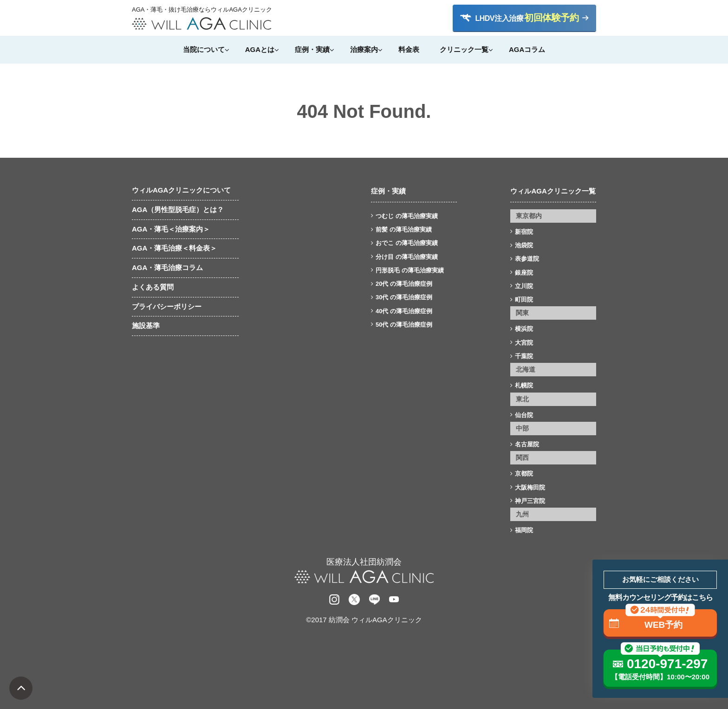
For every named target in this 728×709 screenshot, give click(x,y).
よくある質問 (153, 287)
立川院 (524, 286)
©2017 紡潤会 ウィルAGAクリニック (364, 620)
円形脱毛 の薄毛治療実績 (410, 270)
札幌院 (524, 385)
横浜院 (524, 329)
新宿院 (524, 232)
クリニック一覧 (464, 49)
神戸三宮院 (530, 501)
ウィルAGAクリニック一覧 (553, 191)
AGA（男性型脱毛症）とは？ (178, 209)
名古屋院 (527, 444)
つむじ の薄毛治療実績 (407, 216)
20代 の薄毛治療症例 (404, 284)
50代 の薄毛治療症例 (404, 325)
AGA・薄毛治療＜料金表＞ (174, 248)
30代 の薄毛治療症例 (404, 297)
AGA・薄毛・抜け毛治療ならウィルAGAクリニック (201, 10)
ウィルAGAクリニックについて (181, 190)
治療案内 (364, 49)
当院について (204, 49)
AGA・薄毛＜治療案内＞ (171, 229)
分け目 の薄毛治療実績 (407, 257)
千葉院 (524, 356)
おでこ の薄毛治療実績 (407, 243)
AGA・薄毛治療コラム (167, 267)
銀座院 (524, 273)
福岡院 (524, 530)
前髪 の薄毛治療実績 (404, 229)
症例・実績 (312, 49)
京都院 (524, 474)
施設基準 (146, 325)
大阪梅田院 (530, 487)
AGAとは (260, 49)
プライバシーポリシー (167, 306)
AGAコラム (527, 49)
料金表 (409, 49)
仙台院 (524, 415)
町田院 (524, 300)
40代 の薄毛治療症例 (404, 311)
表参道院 (527, 259)
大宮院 (524, 343)
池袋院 (524, 245)
